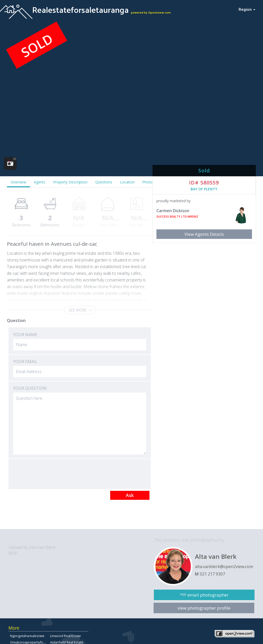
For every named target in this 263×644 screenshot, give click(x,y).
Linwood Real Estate (65, 636)
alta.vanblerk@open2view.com (224, 567)
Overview (18, 182)
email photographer (208, 595)
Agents (40, 182)
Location (127, 182)
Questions (104, 182)
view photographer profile (204, 608)
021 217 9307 (212, 574)
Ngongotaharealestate (27, 636)
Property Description (70, 182)
